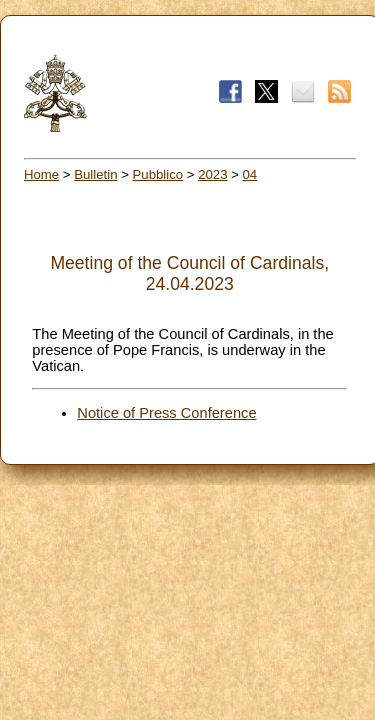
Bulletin (95, 174)
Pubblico (158, 174)
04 (250, 174)
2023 (212, 174)
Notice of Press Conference (166, 413)
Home (41, 174)
